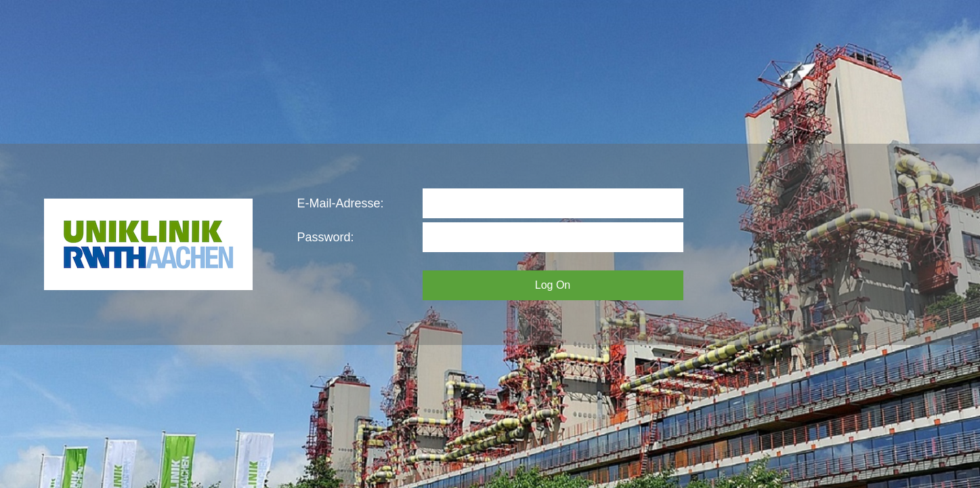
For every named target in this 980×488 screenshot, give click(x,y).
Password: (326, 237)
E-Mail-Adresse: (341, 203)
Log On (553, 285)
